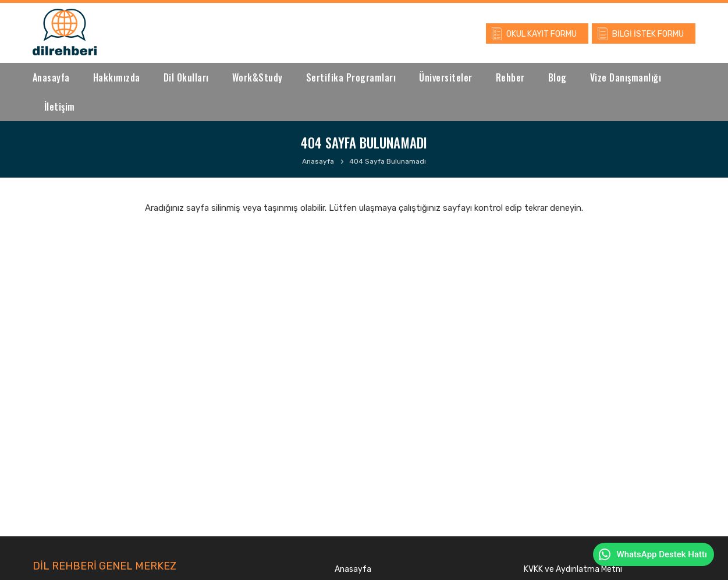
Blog (557, 77)
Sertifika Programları (351, 77)
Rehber (510, 77)
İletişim (60, 107)
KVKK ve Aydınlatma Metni (573, 569)
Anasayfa (51, 77)
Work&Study (258, 77)
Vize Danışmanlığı (626, 77)
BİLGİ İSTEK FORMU (648, 34)
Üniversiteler (446, 77)
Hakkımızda (117, 77)
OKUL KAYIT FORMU (541, 34)
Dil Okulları (186, 77)
